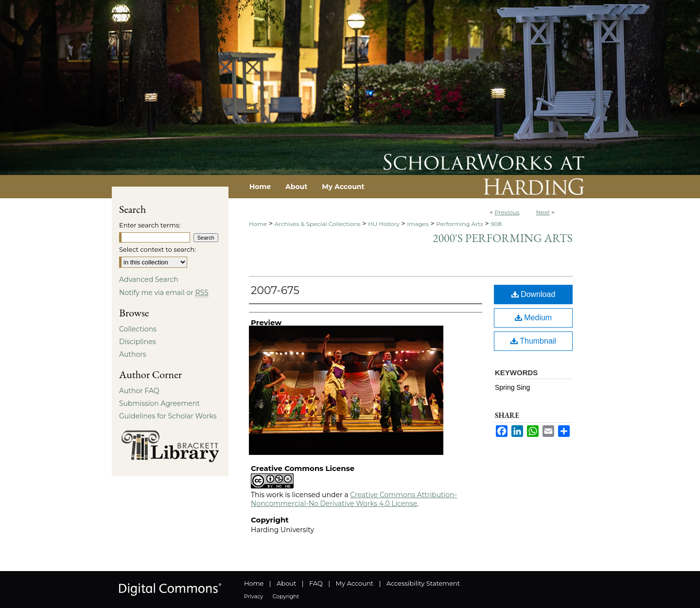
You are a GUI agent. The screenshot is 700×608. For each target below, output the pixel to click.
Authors (133, 354)
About (286, 583)
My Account (355, 583)
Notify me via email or (164, 293)
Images (418, 224)
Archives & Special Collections (318, 224)
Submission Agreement (159, 403)
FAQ (316, 583)
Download (534, 294)
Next (543, 212)
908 (496, 224)
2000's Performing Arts (503, 238)
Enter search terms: (150, 225)
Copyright (286, 596)
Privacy (254, 596)
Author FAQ (139, 391)
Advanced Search (149, 279)
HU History (384, 224)
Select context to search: (157, 249)
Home (258, 224)
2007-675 (275, 290)
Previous (507, 212)
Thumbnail (533, 341)
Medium (533, 318)
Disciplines (137, 342)
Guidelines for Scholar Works (168, 416)
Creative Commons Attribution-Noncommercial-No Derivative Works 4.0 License (354, 499)
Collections (138, 329)
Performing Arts (460, 224)
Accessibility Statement (423, 583)
